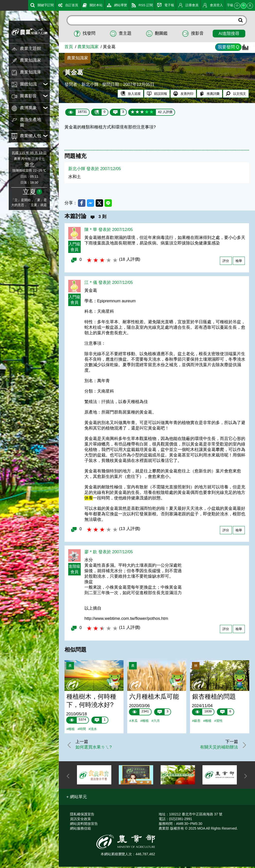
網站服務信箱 (80, 830)
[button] (77, 798)
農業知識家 (88, 47)
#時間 (82, 730)
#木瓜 (133, 722)
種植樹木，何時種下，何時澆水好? (91, 702)
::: (2, 5)
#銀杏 (196, 722)
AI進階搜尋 (229, 34)
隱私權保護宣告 (82, 815)
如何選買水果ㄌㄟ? (95, 748)
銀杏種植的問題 (214, 697)
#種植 (71, 730)
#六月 (156, 722)
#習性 (218, 722)
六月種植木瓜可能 (154, 697)
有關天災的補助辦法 (218, 748)
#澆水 (93, 730)
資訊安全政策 (80, 820)
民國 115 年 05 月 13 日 (29, 153)
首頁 (69, 47)
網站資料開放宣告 (84, 825)
